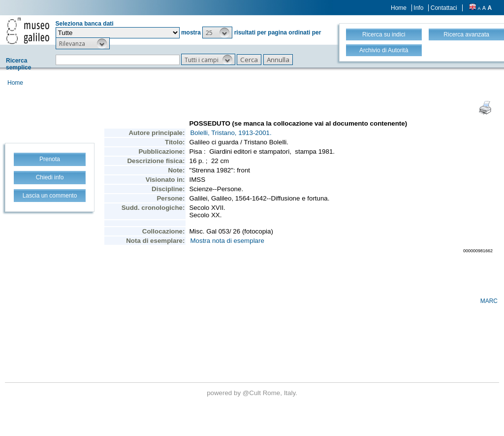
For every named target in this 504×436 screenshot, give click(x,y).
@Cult (253, 393)
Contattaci (444, 8)
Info (418, 8)
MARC (489, 301)
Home (399, 8)
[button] (217, 33)
